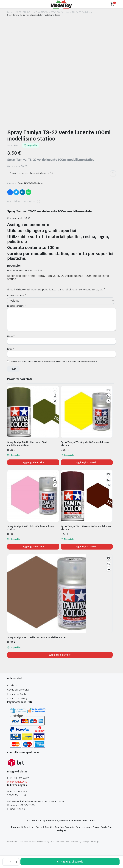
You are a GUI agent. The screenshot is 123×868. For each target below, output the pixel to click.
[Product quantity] (11, 862)
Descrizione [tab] (14, 202)
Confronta (55, 396)
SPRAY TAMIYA (57, 12)
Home (10, 12)
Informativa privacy (17, 699)
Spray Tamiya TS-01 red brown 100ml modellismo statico (38, 637)
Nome (11, 336)
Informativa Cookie (17, 694)
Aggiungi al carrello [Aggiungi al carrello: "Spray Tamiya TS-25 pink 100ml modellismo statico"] (33, 547)
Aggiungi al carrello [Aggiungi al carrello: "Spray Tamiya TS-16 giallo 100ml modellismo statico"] (87, 462)
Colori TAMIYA (42, 12)
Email (11, 349)
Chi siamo (12, 685)
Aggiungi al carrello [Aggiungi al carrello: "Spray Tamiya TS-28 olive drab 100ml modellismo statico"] (33, 462)
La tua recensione (17, 306)
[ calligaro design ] (91, 842)
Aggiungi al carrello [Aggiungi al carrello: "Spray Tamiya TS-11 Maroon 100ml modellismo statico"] (87, 547)
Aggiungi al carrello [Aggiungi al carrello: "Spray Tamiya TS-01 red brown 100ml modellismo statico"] (60, 655)
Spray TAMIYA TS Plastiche (78, 12)
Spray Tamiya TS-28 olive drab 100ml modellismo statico (27, 444)
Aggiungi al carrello (72, 862)
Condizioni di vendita (18, 690)
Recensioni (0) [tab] (32, 202)
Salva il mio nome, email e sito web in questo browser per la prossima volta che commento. (54, 362)
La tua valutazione (17, 296)
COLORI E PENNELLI (24, 12)
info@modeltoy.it (17, 782)
